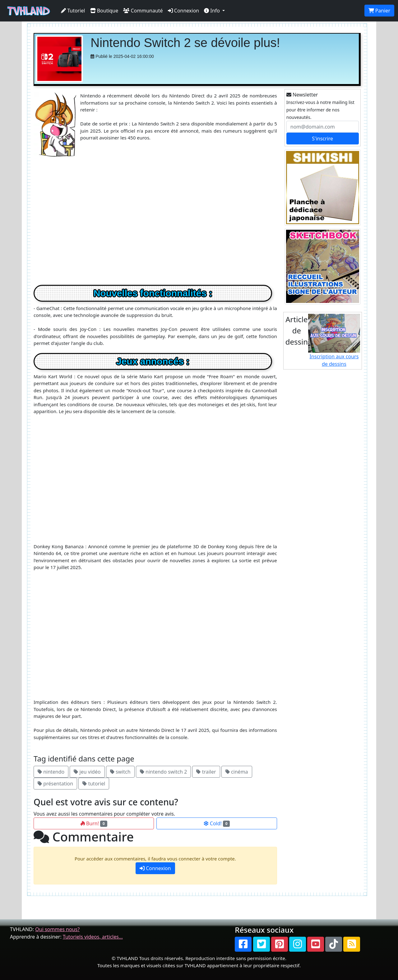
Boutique (104, 11)
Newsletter (302, 95)
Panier (379, 11)
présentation (55, 784)
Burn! (94, 823)
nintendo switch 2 (163, 772)
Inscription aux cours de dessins (334, 341)
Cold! (217, 823)
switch (120, 772)
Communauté (143, 11)
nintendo (51, 772)
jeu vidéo (87, 772)
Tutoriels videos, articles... (93, 937)
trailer (206, 772)
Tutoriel (73, 11)
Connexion (184, 11)
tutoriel (94, 784)
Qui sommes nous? (57, 929)
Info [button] (213, 11)
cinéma (237, 772)
